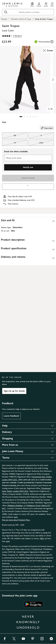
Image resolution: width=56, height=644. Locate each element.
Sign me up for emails (14, 391)
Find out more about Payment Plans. (16, 520)
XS (9, 136)
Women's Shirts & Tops (21, 19)
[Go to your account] (39, 4)
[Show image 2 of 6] (53, 80)
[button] (52, 4)
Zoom (48, 51)
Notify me (28, 167)
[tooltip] (52, 42)
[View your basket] (46, 4)
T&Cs (42, 539)
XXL (36, 143)
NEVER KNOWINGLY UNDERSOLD (28, 622)
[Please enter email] (28, 158)
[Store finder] (32, 4)
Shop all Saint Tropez (44, 19)
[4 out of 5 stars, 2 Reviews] (12, 36)
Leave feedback (11, 416)
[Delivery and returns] (28, 258)
